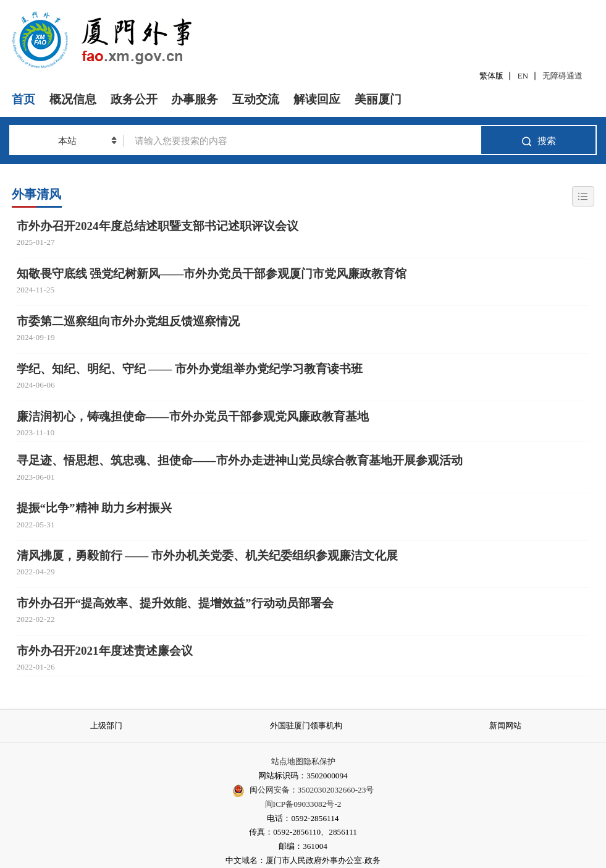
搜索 (538, 141)
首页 (23, 99)
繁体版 (491, 76)
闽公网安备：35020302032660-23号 (312, 790)
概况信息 (73, 99)
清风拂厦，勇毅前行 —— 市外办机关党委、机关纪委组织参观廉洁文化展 (208, 555)
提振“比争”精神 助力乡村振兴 (95, 508)
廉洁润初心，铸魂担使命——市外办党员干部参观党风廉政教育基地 (193, 416)
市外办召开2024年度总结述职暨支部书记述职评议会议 (158, 226)
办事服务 (195, 99)
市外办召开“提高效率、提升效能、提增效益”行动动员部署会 (175, 603)
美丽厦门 (378, 99)
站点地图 (287, 761)
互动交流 (256, 99)
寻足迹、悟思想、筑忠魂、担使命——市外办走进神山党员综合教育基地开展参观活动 (240, 460)
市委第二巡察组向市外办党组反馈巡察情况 (128, 321)
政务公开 (134, 99)
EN (523, 76)
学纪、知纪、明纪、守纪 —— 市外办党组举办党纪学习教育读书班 (190, 369)
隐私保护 (319, 761)
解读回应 (317, 99)
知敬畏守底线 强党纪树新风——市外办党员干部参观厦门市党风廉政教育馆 (212, 274)
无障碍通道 (562, 76)
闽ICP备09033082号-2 (303, 804)
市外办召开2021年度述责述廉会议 (105, 651)
